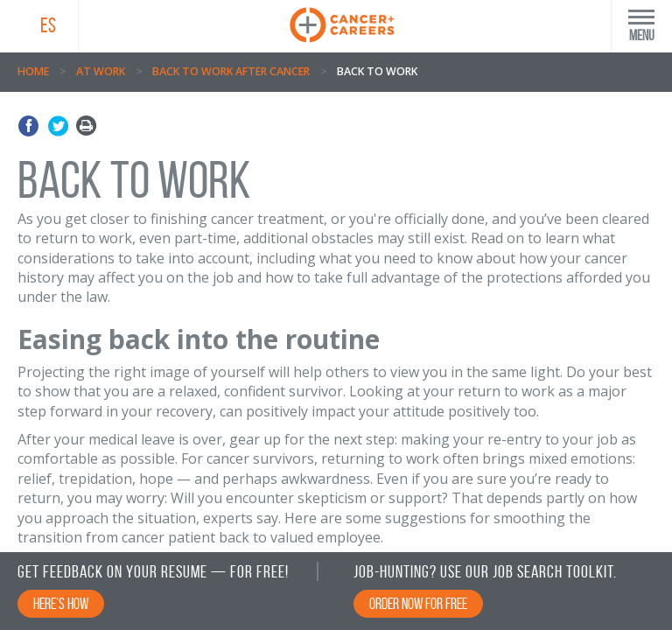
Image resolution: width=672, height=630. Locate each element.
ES (48, 25)
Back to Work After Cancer (231, 71)
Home (33, 71)
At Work (101, 71)
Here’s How (61, 604)
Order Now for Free (418, 604)
